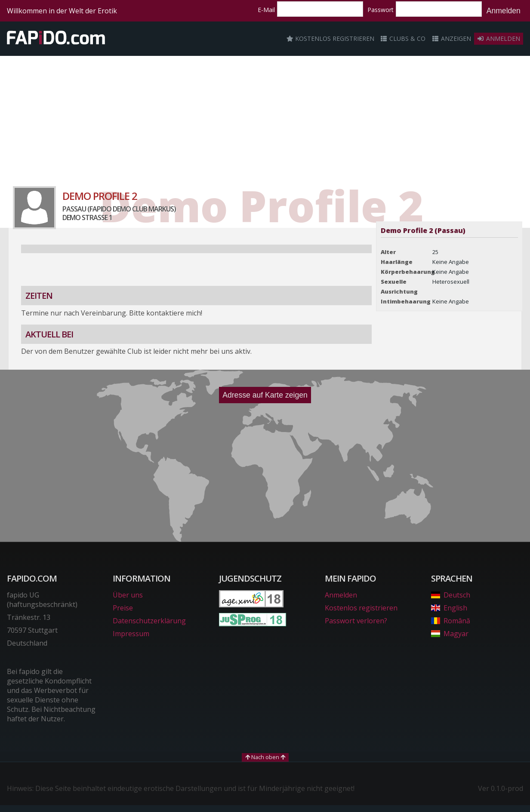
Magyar (450, 634)
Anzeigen (451, 38)
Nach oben (265, 757)
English (449, 608)
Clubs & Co (403, 38)
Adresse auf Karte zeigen (265, 395)
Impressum (131, 634)
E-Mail (266, 10)
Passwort (381, 10)
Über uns (128, 595)
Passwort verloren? (356, 621)
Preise (123, 608)
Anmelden (504, 11)
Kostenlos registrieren (330, 38)
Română (451, 621)
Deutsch (451, 595)
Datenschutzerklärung (149, 621)
